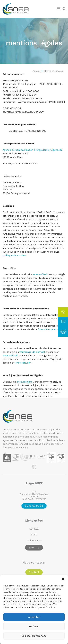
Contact (34, 572)
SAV (31, 548)
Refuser (34, 627)
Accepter (34, 617)
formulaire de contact (32, 352)
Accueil (37, 71)
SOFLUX (34, 529)
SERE (34, 535)
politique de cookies (14, 255)
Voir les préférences (34, 636)
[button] (63, 579)
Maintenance (34, 540)
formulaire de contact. (51, 329)
